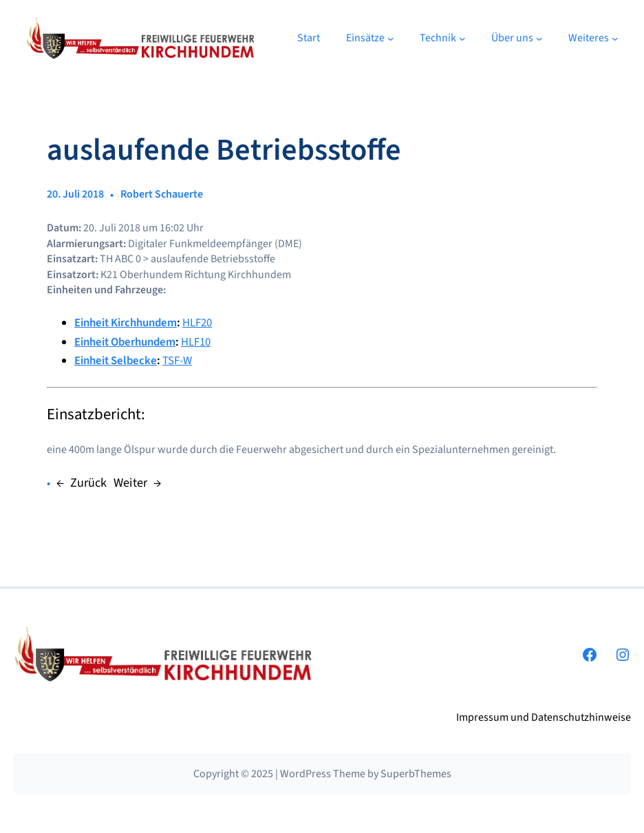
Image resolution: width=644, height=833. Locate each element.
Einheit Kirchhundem (126, 323)
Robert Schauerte (162, 194)
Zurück (88, 483)
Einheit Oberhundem (125, 342)
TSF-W (177, 361)
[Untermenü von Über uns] (539, 39)
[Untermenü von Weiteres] (615, 39)
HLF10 (196, 342)
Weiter (130, 483)
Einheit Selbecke (116, 361)
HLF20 (197, 323)
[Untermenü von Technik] (462, 39)
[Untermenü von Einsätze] (391, 39)
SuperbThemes (416, 774)
